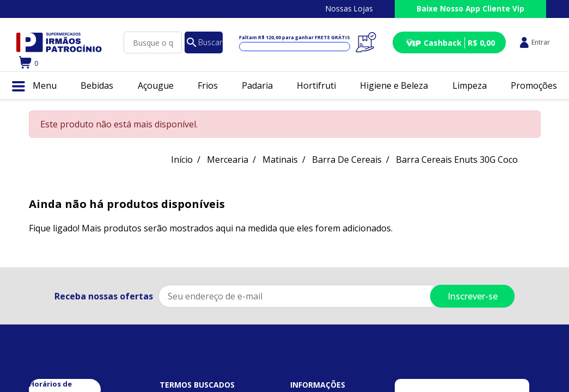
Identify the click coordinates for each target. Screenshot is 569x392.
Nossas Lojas (349, 8)
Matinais (280, 160)
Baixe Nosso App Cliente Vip (470, 8)
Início (182, 160)
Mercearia (228, 160)
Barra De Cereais (347, 160)
